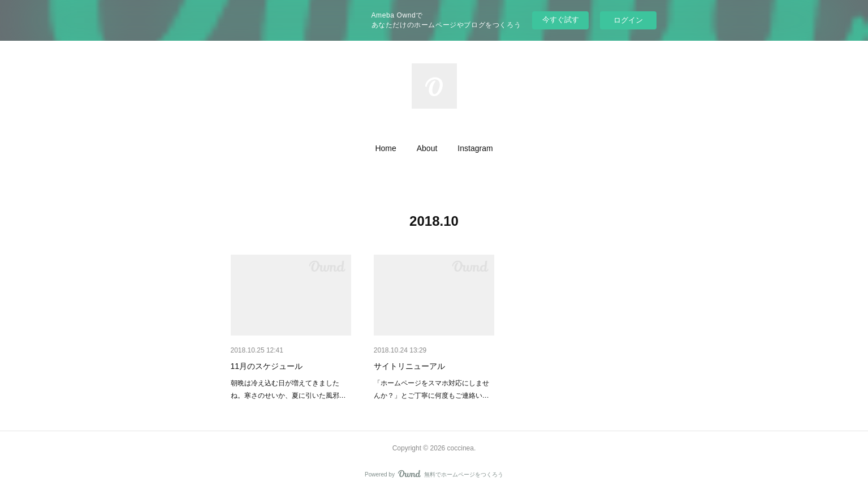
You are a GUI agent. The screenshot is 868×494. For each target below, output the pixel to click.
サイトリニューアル (409, 366)
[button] (385, 148)
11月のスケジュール (267, 366)
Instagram (475, 148)
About (427, 148)
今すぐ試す (561, 20)
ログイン (628, 20)
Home (385, 148)
